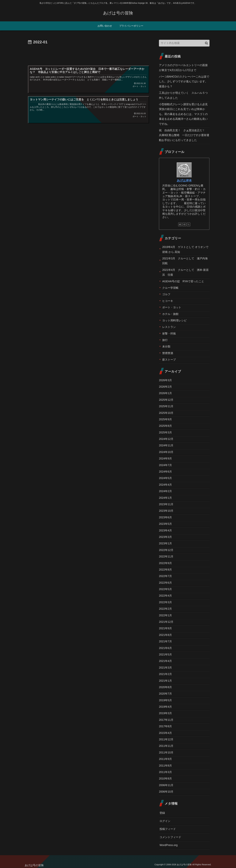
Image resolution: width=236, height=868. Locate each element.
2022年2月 (165, 609)
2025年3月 (165, 432)
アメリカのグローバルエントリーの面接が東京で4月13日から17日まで (183, 68)
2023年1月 (165, 543)
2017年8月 (165, 726)
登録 (162, 813)
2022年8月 (165, 570)
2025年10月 (166, 413)
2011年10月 (166, 753)
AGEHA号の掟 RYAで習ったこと (183, 281)
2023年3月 (165, 537)
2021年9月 (165, 628)
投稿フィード (168, 829)
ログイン (165, 821)
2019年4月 (165, 707)
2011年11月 (166, 746)
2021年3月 (165, 668)
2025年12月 (166, 400)
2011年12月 (166, 739)
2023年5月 (165, 524)
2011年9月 (165, 759)
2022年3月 (165, 602)
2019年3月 (165, 713)
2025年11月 (166, 406)
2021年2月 (165, 674)
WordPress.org (169, 845)
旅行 (165, 340)
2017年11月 (166, 720)
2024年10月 (166, 452)
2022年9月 (165, 563)
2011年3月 (165, 772)
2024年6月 (165, 472)
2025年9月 (165, 419)
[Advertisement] (88, 54)
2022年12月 (166, 550)
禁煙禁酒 (168, 353)
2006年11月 (166, 785)
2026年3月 (165, 380)
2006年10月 (166, 792)
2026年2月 (165, 387)
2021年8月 (165, 635)
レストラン (169, 327)
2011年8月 (165, 766)
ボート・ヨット (172, 307)
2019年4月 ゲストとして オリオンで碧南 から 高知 (185, 249)
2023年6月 (165, 517)
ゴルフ (166, 294)
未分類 (166, 347)
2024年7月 (165, 465)
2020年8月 (165, 687)
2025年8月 (165, 426)
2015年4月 (165, 733)
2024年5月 (165, 478)
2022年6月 (165, 583)
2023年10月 (166, 511)
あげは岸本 (184, 180)
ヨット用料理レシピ (174, 320)
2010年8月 (165, 779)
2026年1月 (165, 393)
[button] (206, 43)
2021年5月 (165, 655)
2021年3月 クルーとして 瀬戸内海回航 (185, 261)
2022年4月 (165, 596)
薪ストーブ (169, 360)
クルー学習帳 (170, 288)
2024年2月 (165, 491)
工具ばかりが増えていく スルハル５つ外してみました (183, 95)
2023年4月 (165, 530)
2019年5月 (165, 700)
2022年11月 (166, 557)
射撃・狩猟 (169, 334)
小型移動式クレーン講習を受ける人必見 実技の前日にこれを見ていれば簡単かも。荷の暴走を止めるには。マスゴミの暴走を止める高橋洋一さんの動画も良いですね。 (184, 114)
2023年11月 (166, 504)
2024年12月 (166, 439)
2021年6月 (165, 648)
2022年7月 (165, 576)
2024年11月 (166, 445)
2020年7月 (165, 694)
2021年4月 (165, 661)
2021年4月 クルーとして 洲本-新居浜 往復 (185, 272)
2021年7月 (165, 641)
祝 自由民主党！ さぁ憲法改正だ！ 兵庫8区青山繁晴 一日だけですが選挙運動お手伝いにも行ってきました (184, 135)
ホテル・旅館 (170, 314)
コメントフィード (170, 837)
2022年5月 (165, 589)
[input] (184, 43)
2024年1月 (165, 498)
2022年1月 (165, 615)
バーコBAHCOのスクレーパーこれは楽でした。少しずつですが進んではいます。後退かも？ (184, 82)
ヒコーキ (168, 301)
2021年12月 (166, 622)
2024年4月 (165, 485)
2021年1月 (165, 681)
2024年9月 (165, 459)
